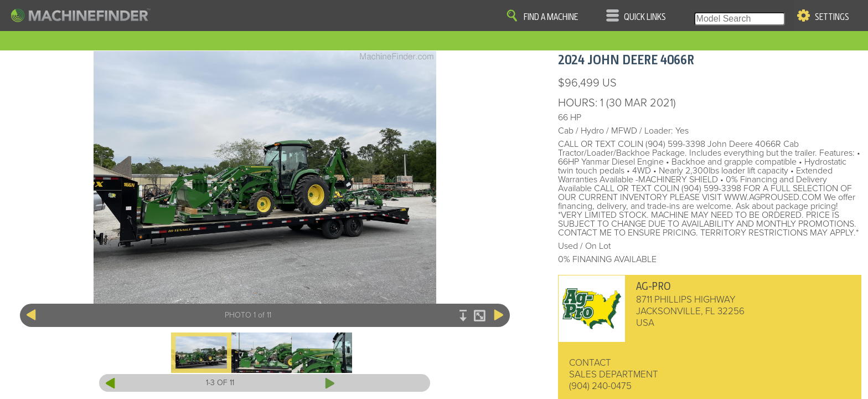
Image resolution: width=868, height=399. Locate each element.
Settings (832, 17)
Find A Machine (551, 17)
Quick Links (645, 17)
